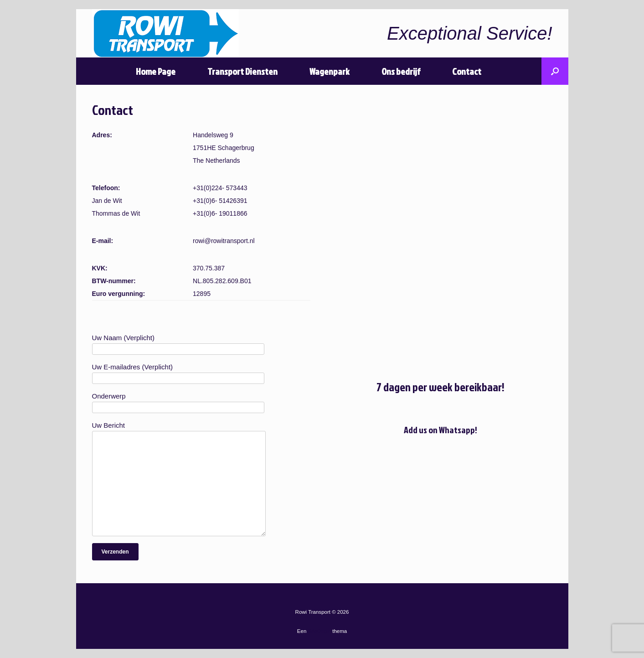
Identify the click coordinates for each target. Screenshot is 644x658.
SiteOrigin (320, 631)
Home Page (156, 71)
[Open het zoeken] (555, 71)
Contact (467, 71)
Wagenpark (330, 71)
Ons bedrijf (401, 71)
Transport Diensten (242, 71)
